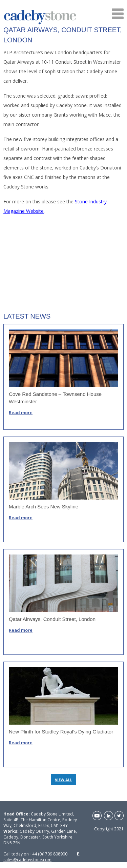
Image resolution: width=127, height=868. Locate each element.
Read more (21, 412)
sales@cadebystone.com (27, 860)
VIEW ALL (63, 780)
